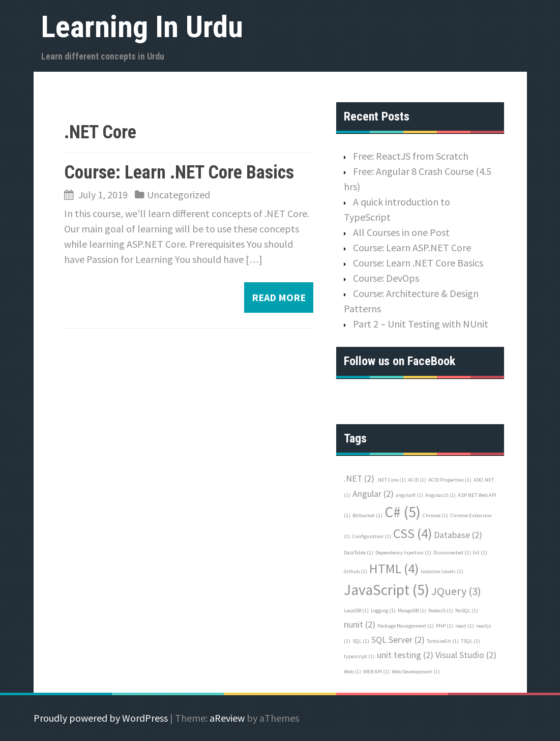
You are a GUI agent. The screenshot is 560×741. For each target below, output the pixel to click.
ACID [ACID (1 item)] (417, 480)
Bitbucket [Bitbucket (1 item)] (367, 515)
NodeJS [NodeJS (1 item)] (441, 611)
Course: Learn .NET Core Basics (179, 172)
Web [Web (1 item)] (352, 672)
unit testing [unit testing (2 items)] (405, 655)
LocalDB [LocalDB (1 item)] (356, 611)
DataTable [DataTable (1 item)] (359, 553)
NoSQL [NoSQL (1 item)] (467, 611)
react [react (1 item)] (465, 626)
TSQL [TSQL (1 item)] (470, 641)
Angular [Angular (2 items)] (373, 494)
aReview (227, 718)
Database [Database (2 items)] (458, 535)
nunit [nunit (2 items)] (360, 625)
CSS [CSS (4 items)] (412, 533)
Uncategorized (179, 195)
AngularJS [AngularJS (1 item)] (440, 495)
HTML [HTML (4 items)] (394, 568)
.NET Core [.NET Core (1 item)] (391, 480)
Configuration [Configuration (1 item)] (372, 536)
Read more (279, 297)
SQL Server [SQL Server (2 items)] (398, 640)
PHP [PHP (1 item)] (445, 626)
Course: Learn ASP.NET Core (412, 247)
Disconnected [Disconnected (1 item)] (452, 553)
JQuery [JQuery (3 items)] (456, 591)
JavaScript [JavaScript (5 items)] (387, 590)
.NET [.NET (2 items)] (359, 479)
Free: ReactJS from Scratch (411, 156)
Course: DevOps (386, 278)
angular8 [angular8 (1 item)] (409, 495)
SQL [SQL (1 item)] (361, 641)
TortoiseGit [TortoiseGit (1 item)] (443, 641)
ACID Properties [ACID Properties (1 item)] (450, 480)
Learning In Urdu (142, 27)
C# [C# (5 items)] (403, 512)
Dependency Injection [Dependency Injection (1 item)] (403, 553)
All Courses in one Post (401, 232)
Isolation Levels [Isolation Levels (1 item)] (442, 571)
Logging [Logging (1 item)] (383, 611)
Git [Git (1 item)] (480, 553)
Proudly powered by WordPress (101, 718)
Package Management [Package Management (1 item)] (406, 626)
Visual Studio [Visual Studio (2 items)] (466, 655)
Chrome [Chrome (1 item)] (435, 515)
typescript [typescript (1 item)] (359, 656)
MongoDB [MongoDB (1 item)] (412, 611)
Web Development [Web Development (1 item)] (416, 672)
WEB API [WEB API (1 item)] (376, 672)
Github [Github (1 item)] (356, 571)
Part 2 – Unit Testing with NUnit (421, 324)
